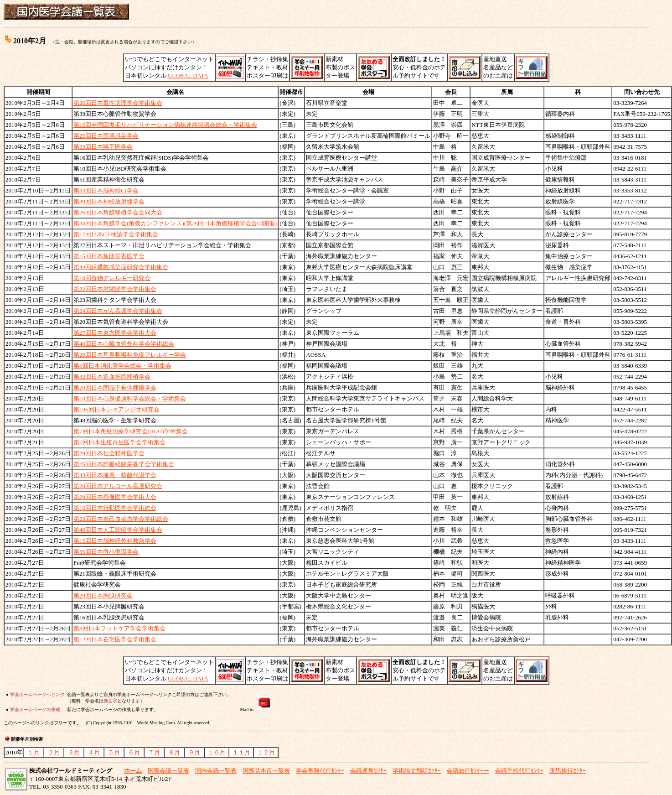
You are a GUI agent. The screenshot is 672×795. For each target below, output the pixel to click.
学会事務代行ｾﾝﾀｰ (320, 771)
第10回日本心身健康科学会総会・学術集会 (130, 398)
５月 (114, 752)
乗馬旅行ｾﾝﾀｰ (568, 771)
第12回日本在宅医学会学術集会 (115, 639)
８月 (174, 752)
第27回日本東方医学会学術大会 (115, 333)
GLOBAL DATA (188, 75)
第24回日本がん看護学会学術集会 (118, 311)
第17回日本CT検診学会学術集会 (116, 234)
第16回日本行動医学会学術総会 (115, 508)
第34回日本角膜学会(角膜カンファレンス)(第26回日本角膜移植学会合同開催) (175, 223)
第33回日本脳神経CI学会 (106, 190)
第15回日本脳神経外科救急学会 (115, 541)
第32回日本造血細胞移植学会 (112, 377)
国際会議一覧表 (168, 771)
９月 (194, 752)
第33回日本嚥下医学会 (103, 147)
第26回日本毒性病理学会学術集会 (118, 103)
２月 (54, 752)
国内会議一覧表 (216, 771)
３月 (74, 752)
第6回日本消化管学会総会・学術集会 (122, 366)
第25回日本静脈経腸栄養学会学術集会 (124, 464)
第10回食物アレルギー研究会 (112, 278)
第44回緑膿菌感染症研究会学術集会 (121, 267)
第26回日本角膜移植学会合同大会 (118, 212)
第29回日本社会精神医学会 (109, 453)
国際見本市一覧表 (266, 771)
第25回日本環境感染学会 (106, 136)
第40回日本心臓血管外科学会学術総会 (124, 344)
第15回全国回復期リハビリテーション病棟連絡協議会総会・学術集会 (165, 125)
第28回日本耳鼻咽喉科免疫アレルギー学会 (130, 355)
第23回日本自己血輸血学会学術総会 (121, 519)
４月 (94, 752)
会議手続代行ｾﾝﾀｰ (519, 771)
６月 (134, 752)
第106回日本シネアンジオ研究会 (116, 409)
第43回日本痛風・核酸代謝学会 (115, 475)
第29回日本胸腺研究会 (103, 595)
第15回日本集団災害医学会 (109, 256)
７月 (154, 752)
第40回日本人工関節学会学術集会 (118, 530)
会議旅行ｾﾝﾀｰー (468, 771)
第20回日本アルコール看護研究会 (118, 486)
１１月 (241, 752)
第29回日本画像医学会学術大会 (115, 497)
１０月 (217, 752)
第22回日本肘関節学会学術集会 (115, 289)
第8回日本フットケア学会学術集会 (119, 628)
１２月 (266, 752)
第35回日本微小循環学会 (106, 552)
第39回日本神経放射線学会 (109, 201)
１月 (34, 752)
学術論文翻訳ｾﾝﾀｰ (417, 771)
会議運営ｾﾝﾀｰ (368, 771)
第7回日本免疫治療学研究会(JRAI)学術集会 (131, 431)
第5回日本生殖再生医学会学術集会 (119, 442)
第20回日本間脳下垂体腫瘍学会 (115, 387)
